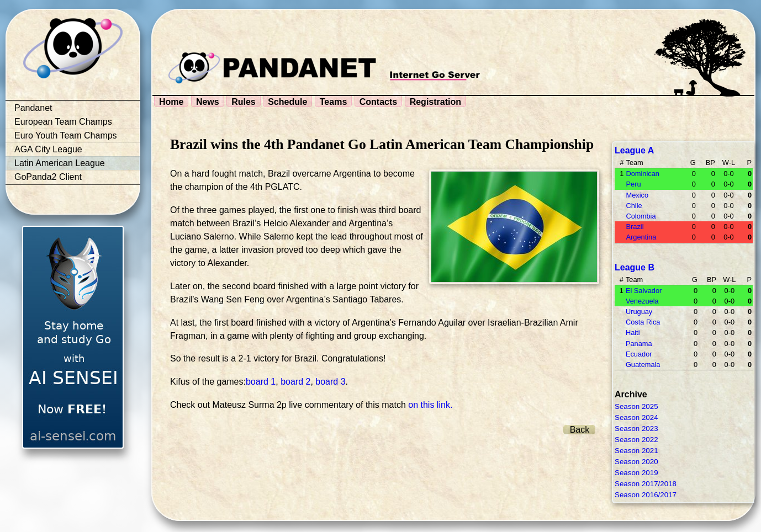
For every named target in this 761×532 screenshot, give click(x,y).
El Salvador (644, 291)
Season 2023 (636, 429)
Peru (633, 184)
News (208, 102)
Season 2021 (636, 451)
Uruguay (639, 312)
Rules (244, 102)
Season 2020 (636, 462)
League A (634, 150)
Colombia (641, 216)
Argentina (641, 237)
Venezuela (642, 301)
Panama (639, 344)
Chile (634, 206)
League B (635, 267)
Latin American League (60, 163)
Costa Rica (643, 322)
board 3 (330, 382)
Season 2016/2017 (646, 495)
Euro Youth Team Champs (66, 135)
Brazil (635, 227)
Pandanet (33, 108)
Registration (435, 102)
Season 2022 (636, 440)
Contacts (378, 102)
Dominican (642, 174)
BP (710, 163)
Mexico (637, 195)
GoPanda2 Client (48, 177)
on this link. (430, 405)
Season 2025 (636, 406)
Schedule (287, 102)
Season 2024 (636, 417)
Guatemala (643, 365)
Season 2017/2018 (646, 484)
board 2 (295, 382)
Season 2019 (636, 473)
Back (580, 430)
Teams (334, 102)
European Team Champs (63, 122)
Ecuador (639, 354)
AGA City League (48, 149)
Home (171, 102)
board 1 (261, 382)
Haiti (633, 332)
